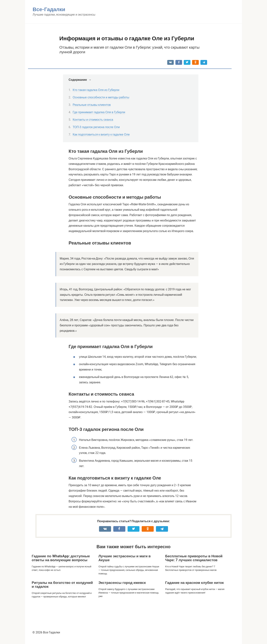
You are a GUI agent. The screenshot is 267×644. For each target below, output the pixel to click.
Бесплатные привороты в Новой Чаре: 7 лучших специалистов (194, 558)
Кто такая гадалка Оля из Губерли (96, 90)
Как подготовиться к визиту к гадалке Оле (101, 134)
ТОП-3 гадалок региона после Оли (96, 127)
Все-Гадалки (49, 9)
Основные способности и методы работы (101, 97)
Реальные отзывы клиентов (92, 105)
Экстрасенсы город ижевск (122, 583)
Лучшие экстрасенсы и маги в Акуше (125, 558)
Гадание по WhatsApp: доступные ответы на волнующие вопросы (61, 558)
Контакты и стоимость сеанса (93, 120)
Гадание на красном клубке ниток (195, 583)
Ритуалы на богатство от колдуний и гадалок (62, 585)
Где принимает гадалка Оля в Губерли (99, 112)
